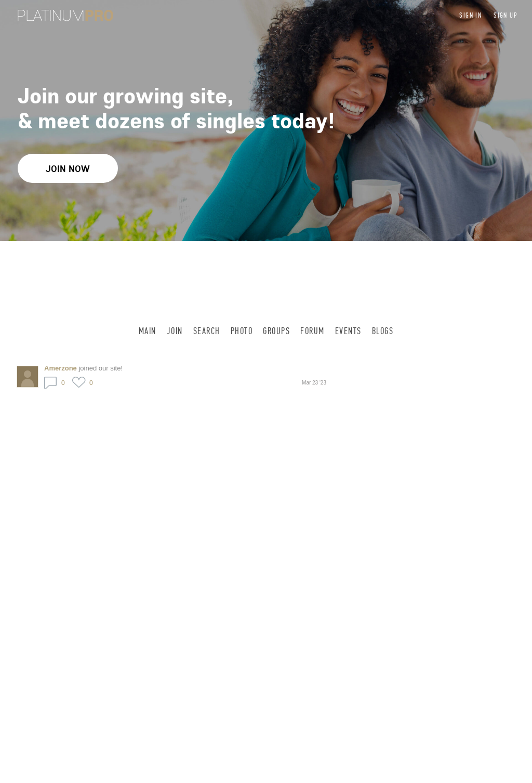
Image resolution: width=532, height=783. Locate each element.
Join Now (68, 169)
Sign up (506, 15)
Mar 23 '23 (314, 383)
